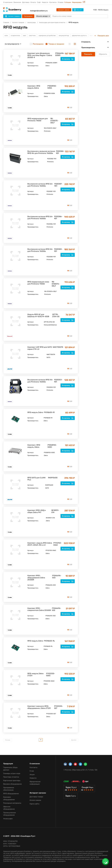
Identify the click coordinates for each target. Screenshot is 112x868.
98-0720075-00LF (54, 121)
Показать (88, 55)
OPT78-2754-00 (56, 316)
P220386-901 (57, 218)
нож (6, 36)
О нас (32, 772)
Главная (6, 22)
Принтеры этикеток (11, 778)
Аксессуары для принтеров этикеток (57, 22)
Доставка (26, 2)
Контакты (53, 2)
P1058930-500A (52, 88)
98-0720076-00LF (56, 284)
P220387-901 (58, 186)
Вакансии (17, 2)
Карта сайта (34, 804)
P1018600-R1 (49, 413)
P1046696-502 (56, 610)
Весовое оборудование (12, 785)
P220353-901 (57, 381)
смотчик (33, 36)
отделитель (16, 36)
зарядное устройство (49, 36)
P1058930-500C (52, 447)
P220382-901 (59, 153)
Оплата (33, 2)
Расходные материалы (12, 804)
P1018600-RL (49, 642)
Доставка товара (36, 797)
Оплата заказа (35, 801)
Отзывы (60, 2)
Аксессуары (34, 22)
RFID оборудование (11, 794)
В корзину (68, 60)
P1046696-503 (56, 577)
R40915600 (52, 478)
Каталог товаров (20, 22)
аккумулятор (67, 36)
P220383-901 (57, 251)
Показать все (103, 36)
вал (25, 36)
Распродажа (28, 16)
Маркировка (79, 2)
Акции (32, 775)
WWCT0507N (56, 348)
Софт (39, 2)
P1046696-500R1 (59, 55)
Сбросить (103, 55)
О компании (8, 2)
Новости (45, 2)
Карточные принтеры (12, 781)
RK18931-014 (55, 512)
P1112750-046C (57, 545)
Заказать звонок (64, 10)
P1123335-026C (51, 675)
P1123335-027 (58, 708)
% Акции (68, 2)
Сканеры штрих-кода (12, 774)
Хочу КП (78, 10)
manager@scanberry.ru (39, 11)
